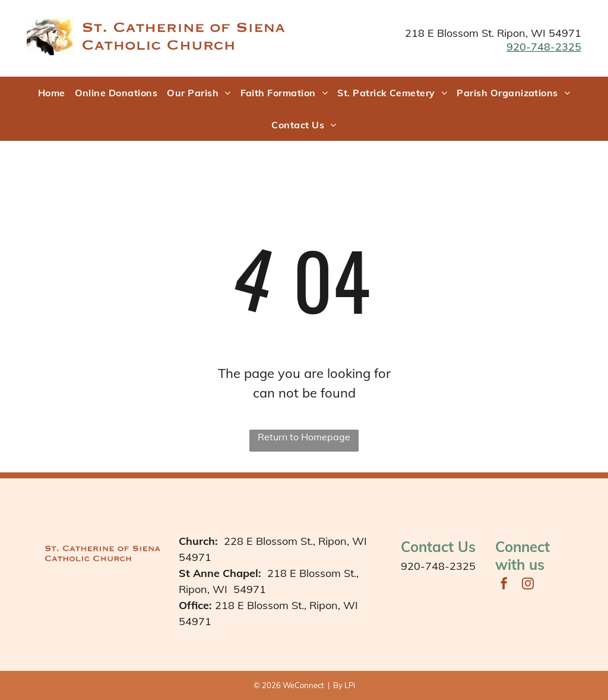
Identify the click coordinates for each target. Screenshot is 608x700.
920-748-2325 (544, 47)
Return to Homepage (304, 437)
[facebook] (504, 585)
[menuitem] (52, 93)
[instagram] (528, 585)
